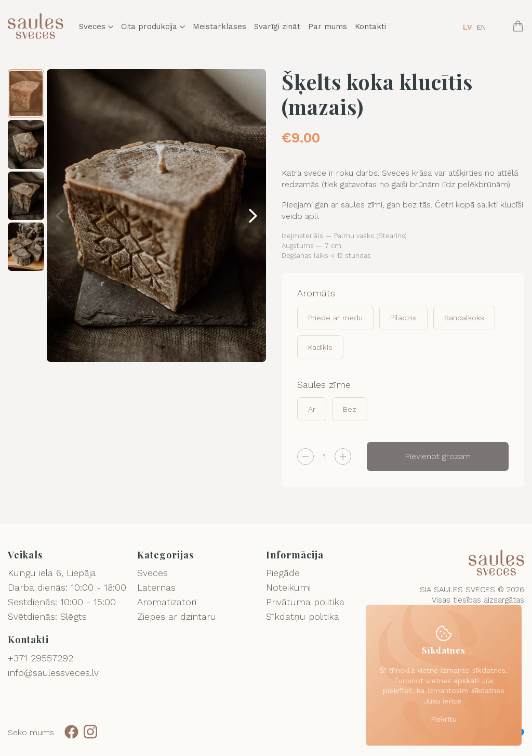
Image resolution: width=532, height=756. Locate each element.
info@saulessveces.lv (53, 673)
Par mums (328, 27)
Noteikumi (288, 587)
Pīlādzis (403, 318)
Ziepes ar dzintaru (177, 616)
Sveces (96, 27)
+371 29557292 (41, 658)
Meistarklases (220, 27)
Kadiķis (320, 347)
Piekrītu (444, 719)
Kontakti (370, 27)
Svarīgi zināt (277, 27)
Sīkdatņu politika (303, 616)
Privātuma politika (305, 602)
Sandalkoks (464, 318)
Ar (312, 409)
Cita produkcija (153, 27)
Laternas (156, 587)
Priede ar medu (335, 318)
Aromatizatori (167, 602)
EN (481, 27)
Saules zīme (324, 384)
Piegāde (283, 573)
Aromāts (316, 293)
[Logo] (36, 27)
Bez (350, 409)
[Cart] (518, 27)
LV (467, 27)
